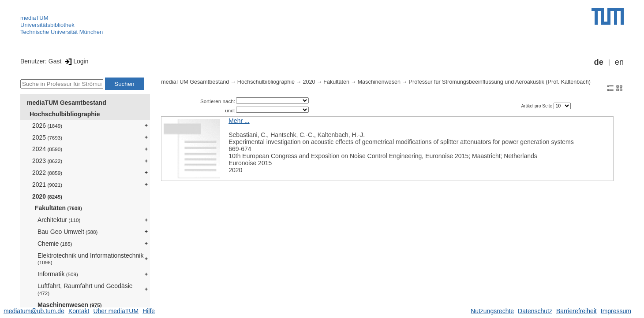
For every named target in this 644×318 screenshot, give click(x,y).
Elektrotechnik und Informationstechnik (90, 259)
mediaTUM (34, 18)
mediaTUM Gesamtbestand (67, 103)
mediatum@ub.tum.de (34, 311)
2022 (47, 173)
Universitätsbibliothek (47, 25)
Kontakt (79, 311)
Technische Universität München (62, 32)
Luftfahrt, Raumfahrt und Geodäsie (85, 289)
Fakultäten (58, 208)
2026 (47, 126)
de (599, 62)
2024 (47, 149)
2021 (47, 185)
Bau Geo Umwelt (67, 232)
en (619, 62)
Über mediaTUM (116, 311)
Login (76, 61)
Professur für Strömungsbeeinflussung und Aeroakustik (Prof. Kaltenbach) (500, 82)
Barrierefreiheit (577, 311)
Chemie (55, 244)
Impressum (616, 311)
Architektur (59, 220)
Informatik (58, 274)
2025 (47, 137)
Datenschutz (535, 311)
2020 (47, 196)
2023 (47, 161)
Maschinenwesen (70, 305)
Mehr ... (239, 121)
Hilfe (149, 311)
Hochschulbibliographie (65, 114)
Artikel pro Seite (537, 106)
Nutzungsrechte (492, 311)
